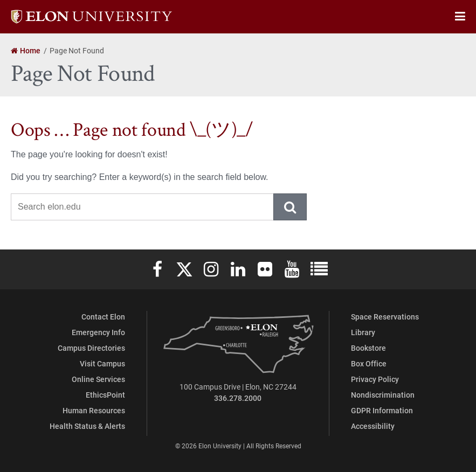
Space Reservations (385, 317)
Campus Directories (91, 348)
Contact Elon (103, 317)
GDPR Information (382, 410)
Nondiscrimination (383, 395)
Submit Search (291, 207)
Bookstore (368, 348)
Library (363, 332)
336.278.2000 (238, 398)
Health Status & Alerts (87, 426)
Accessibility (373, 426)
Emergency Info (98, 332)
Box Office (369, 363)
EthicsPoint (105, 395)
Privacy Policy (375, 379)
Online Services (98, 379)
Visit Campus (102, 363)
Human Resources (94, 410)
